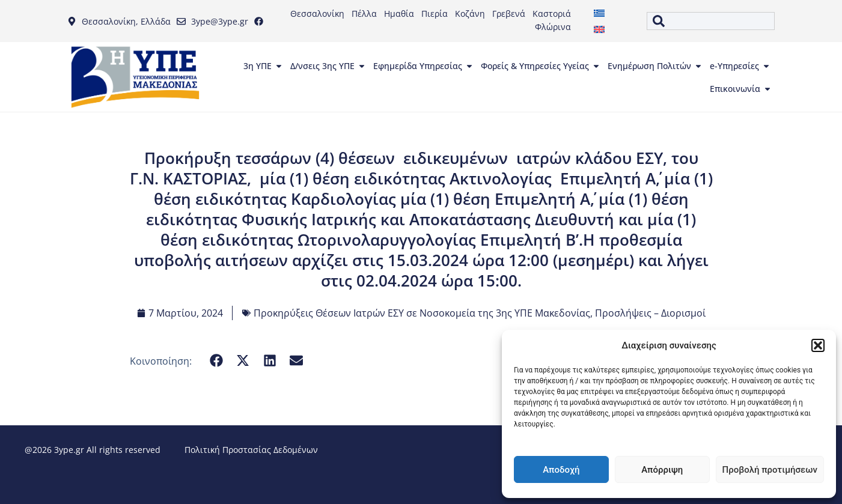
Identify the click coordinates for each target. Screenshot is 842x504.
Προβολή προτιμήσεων (770, 470)
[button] (818, 345)
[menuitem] (599, 13)
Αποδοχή (561, 470)
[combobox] (711, 21)
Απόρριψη (662, 470)
